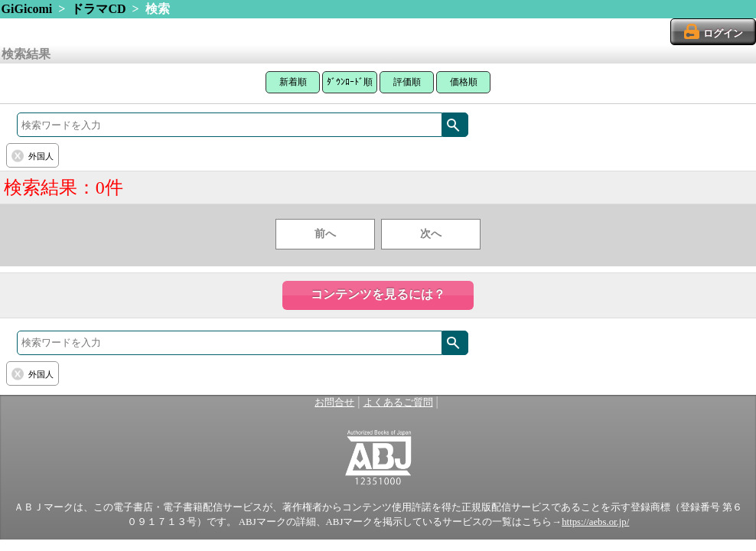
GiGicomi (27, 9)
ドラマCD (98, 9)
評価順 (407, 82)
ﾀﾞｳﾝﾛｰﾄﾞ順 (350, 82)
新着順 (293, 82)
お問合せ (334, 403)
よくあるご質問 (398, 403)
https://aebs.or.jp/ (595, 522)
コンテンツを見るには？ (378, 294)
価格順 (464, 82)
